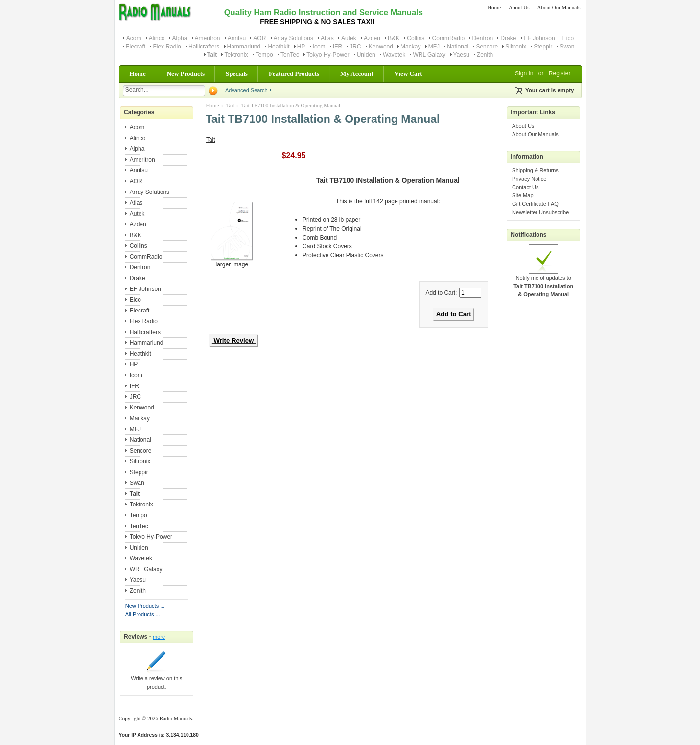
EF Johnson (539, 38)
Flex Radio (167, 47)
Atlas (327, 38)
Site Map (523, 195)
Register (560, 73)
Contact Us (525, 187)
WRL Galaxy (429, 55)
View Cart (408, 74)
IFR (338, 47)
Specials (237, 74)
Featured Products (294, 74)
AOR (259, 38)
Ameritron (208, 38)
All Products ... (143, 614)
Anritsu (237, 38)
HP (301, 47)
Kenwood (381, 47)
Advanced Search (246, 90)
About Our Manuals (559, 7)
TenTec (290, 55)
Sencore (487, 47)
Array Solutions (293, 38)
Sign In (524, 73)
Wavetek (394, 55)
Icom (319, 47)
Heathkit (279, 47)
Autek (349, 38)
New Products (186, 74)
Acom (134, 38)
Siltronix (516, 47)
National (458, 47)
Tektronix (236, 55)
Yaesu (461, 55)
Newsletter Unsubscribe (540, 212)
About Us (519, 7)
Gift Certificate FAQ (535, 204)
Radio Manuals (176, 718)
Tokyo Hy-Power (328, 55)
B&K (394, 38)
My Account (357, 74)
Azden (372, 38)
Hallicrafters (204, 47)
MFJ (434, 47)
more (159, 637)
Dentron (482, 38)
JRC (355, 47)
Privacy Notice (529, 179)
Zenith (485, 55)
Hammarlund (244, 47)
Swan (567, 47)
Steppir (543, 47)
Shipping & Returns (535, 170)
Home (494, 7)
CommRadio (449, 38)
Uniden (366, 55)
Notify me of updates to (543, 283)
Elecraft (136, 47)
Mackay (410, 47)
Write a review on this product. (156, 680)
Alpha (180, 38)
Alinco (157, 38)
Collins (416, 38)
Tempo (264, 55)
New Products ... (145, 606)
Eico (568, 38)
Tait (230, 105)
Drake (508, 38)
